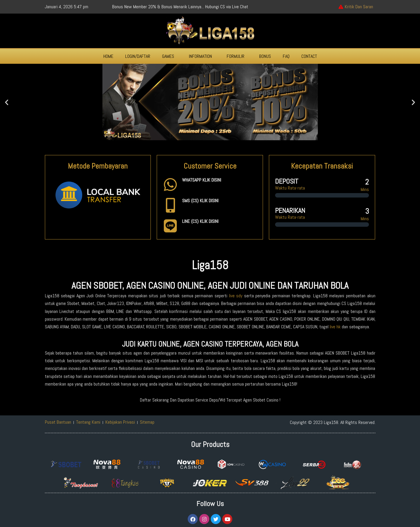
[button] (170, 56)
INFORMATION (200, 56)
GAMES (168, 56)
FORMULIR (236, 56)
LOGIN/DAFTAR (138, 56)
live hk (335, 327)
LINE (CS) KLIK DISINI (200, 221)
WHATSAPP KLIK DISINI (202, 180)
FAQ (286, 56)
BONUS (265, 56)
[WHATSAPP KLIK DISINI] (170, 185)
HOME (108, 56)
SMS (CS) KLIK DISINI (200, 201)
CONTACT (309, 56)
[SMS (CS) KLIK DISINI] (170, 205)
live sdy (236, 296)
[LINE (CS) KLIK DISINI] (170, 226)
